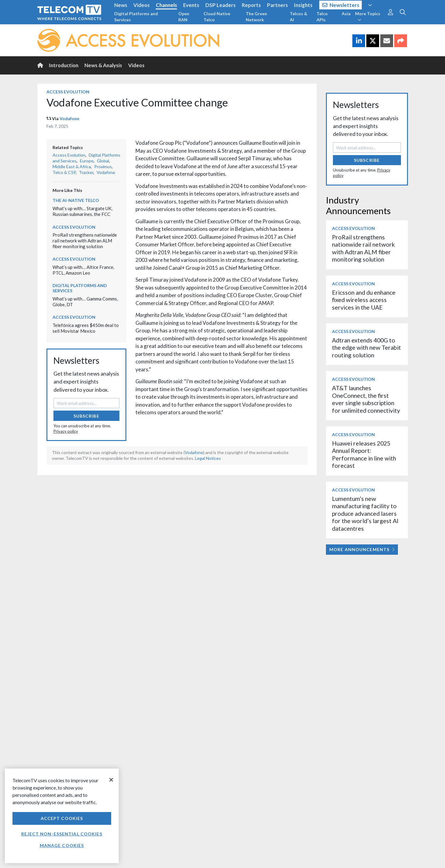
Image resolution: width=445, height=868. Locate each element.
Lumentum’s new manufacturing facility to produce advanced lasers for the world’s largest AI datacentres (365, 514)
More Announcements (362, 549)
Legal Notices (208, 458)
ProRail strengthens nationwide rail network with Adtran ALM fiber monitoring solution (85, 240)
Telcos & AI (299, 17)
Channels (166, 5)
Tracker (86, 172)
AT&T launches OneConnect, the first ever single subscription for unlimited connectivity (366, 399)
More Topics (368, 16)
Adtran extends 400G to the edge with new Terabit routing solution (366, 348)
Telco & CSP (64, 172)
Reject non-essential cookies (62, 834)
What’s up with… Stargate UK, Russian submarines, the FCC (82, 211)
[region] (62, 816)
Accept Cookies (62, 818)
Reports (251, 5)
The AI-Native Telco (76, 200)
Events (191, 5)
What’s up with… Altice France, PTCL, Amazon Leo (83, 270)
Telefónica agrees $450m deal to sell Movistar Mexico (86, 328)
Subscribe (86, 416)
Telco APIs (322, 17)
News (121, 5)
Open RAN (184, 17)
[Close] (111, 780)
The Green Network (256, 17)
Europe (87, 161)
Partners (277, 5)
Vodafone (69, 118)
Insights (303, 5)
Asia (346, 14)
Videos (142, 5)
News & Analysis (103, 65)
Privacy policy (66, 431)
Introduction (64, 65)
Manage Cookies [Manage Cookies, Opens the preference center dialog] (62, 845)
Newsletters (341, 5)
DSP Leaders (221, 5)
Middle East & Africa (72, 167)
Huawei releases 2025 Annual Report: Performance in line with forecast (364, 454)
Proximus (103, 167)
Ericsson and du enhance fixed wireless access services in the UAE (364, 300)
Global (103, 161)
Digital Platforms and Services (136, 17)
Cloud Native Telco (217, 17)
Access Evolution (68, 92)
